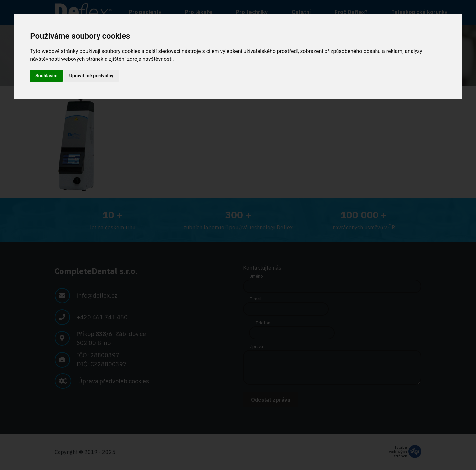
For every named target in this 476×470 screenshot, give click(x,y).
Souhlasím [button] (46, 76)
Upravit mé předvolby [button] (91, 76)
